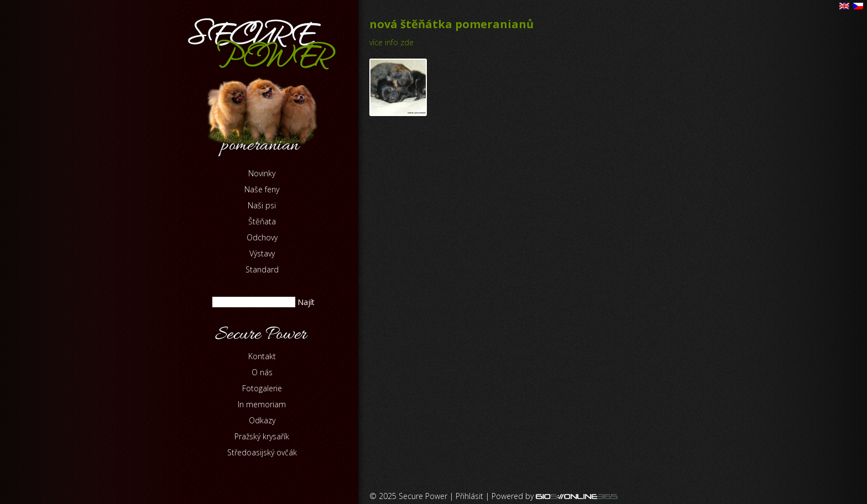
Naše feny (262, 189)
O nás (262, 372)
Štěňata (262, 221)
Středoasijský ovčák (262, 452)
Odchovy (262, 237)
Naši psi (262, 205)
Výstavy (262, 253)
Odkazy (262, 420)
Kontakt (262, 356)
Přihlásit (469, 496)
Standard (262, 269)
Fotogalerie (262, 388)
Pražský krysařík (262, 436)
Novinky (262, 173)
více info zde (391, 42)
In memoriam (262, 404)
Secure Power (423, 496)
